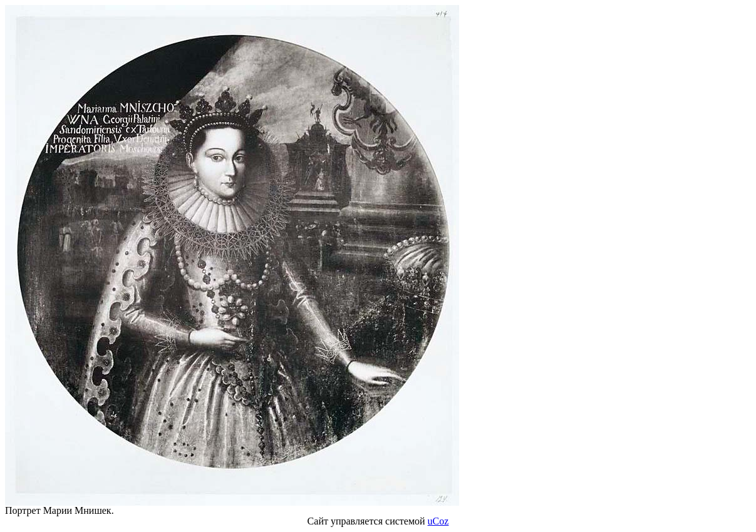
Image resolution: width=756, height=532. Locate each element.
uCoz (438, 521)
